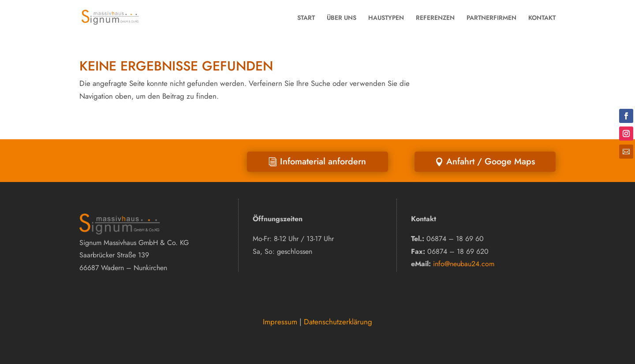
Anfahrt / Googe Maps (491, 162)
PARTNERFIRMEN (491, 18)
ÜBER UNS (342, 18)
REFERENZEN (435, 18)
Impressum (280, 322)
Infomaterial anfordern (323, 162)
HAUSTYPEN (386, 18)
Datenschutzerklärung (338, 322)
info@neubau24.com (464, 264)
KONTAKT (542, 18)
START (306, 18)
